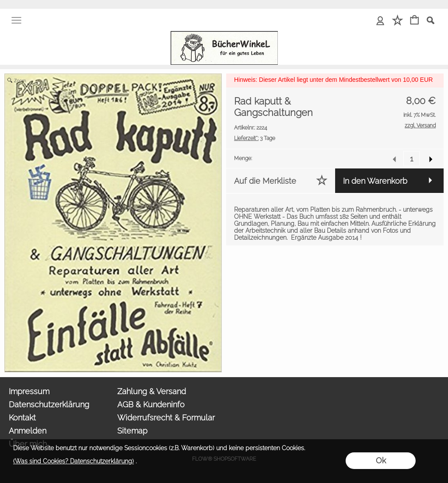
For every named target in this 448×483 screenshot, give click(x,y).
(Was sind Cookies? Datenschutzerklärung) (73, 461)
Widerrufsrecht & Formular (166, 418)
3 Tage (255, 138)
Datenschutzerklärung (49, 404)
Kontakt (22, 418)
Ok (381, 460)
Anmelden (28, 431)
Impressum (29, 391)
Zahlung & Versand (152, 391)
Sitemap (132, 431)
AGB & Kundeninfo (151, 404)
